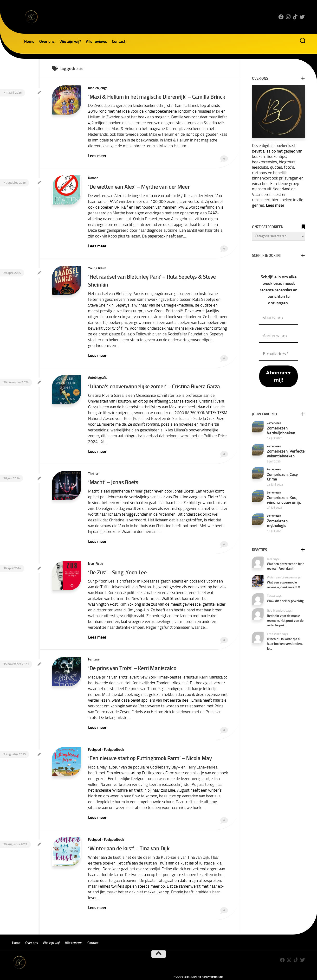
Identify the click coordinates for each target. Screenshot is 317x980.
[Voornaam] (278, 318)
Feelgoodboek (114, 746)
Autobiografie (98, 376)
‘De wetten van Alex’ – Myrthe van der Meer (139, 186)
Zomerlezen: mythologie (278, 523)
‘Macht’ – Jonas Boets (114, 480)
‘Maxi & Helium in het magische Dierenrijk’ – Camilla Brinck (157, 97)
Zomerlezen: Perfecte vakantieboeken (286, 454)
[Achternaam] (278, 336)
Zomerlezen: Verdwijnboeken (281, 430)
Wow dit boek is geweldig (285, 601)
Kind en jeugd (98, 88)
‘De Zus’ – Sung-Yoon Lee (118, 570)
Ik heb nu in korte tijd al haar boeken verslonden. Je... (285, 644)
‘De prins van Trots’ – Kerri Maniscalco (133, 665)
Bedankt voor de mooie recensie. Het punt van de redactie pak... (285, 621)
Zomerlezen (274, 423)
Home (29, 41)
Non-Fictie (96, 561)
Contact (119, 41)
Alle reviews (97, 41)
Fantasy (94, 657)
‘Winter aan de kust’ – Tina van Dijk (129, 844)
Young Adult (97, 267)
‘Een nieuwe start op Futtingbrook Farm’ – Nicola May (152, 755)
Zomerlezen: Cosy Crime (282, 477)
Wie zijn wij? (70, 41)
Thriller (93, 471)
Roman (93, 178)
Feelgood (95, 746)
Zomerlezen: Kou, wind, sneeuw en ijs (284, 500)
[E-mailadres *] (278, 354)
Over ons (47, 41)
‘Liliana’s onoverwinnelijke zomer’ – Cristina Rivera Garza (155, 385)
